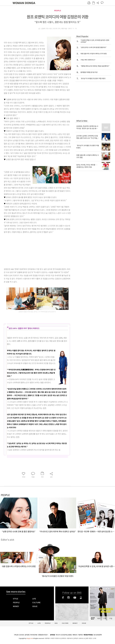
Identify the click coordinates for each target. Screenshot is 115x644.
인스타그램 (69, 598)
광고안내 (22, 635)
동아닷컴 (53, 635)
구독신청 (16, 635)
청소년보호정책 (98, 635)
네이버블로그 (81, 598)
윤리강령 (27, 635)
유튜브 (75, 598)
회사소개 (58, 635)
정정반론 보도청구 (43, 635)
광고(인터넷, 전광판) (66, 635)
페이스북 (63, 598)
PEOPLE (58, 11)
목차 (99, 618)
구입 (111, 618)
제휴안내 (75, 635)
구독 (105, 618)
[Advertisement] (29, 250)
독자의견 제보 (34, 635)
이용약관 (80, 635)
